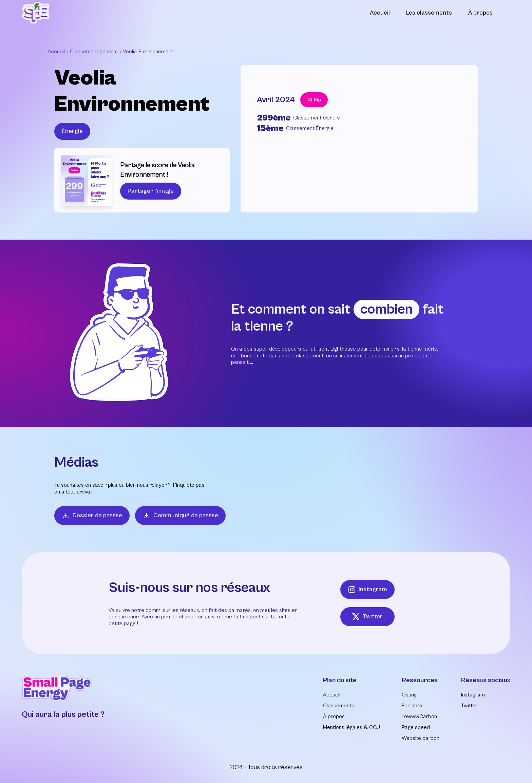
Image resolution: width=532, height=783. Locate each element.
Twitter (367, 617)
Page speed (416, 727)
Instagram (367, 590)
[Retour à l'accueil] (36, 13)
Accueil (380, 13)
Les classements (429, 13)
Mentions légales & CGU (351, 727)
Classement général (94, 52)
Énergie (72, 131)
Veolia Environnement (148, 52)
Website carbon (421, 738)
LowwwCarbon (419, 716)
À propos (480, 13)
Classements (339, 706)
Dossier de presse (92, 516)
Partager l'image (151, 191)
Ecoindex (412, 706)
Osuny (409, 695)
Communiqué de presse (180, 516)
